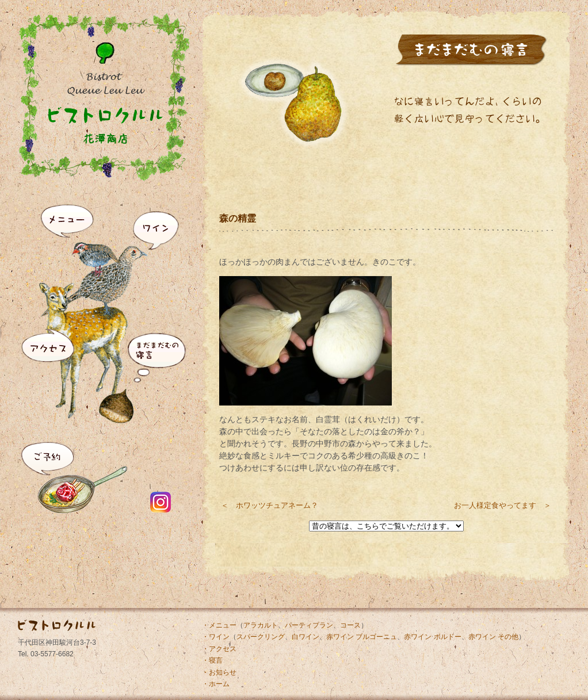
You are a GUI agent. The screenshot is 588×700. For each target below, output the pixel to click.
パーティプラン (309, 625)
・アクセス (219, 649)
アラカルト (261, 625)
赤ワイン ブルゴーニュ (362, 637)
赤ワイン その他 (493, 637)
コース (350, 625)
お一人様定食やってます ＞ (503, 505)
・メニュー (219, 625)
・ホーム (216, 684)
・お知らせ (219, 672)
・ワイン (216, 637)
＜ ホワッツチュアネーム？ (270, 505)
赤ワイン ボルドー (432, 637)
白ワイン (306, 637)
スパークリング (261, 637)
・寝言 (212, 660)
